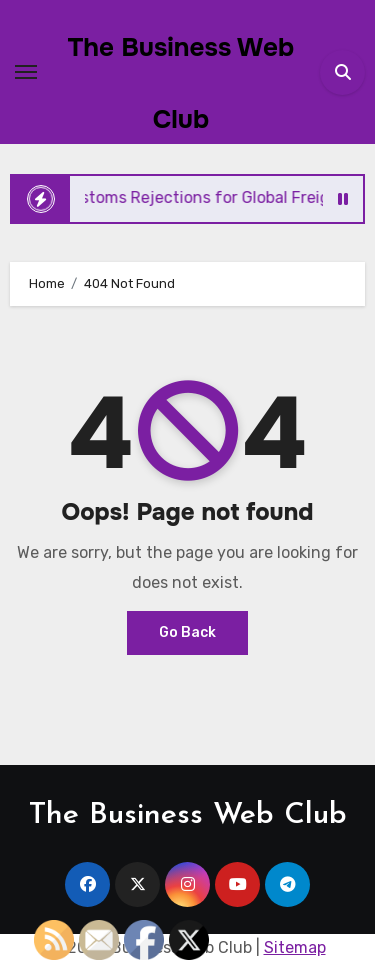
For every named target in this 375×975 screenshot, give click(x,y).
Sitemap (295, 947)
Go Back (187, 632)
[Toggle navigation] (26, 72)
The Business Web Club (188, 815)
